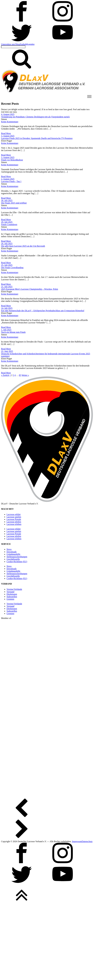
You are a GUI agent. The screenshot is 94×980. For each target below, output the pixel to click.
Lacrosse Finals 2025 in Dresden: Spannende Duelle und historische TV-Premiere (37, 138)
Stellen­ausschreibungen (17, 557)
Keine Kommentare (10, 122)
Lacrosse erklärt (14, 514)
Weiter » (25, 375)
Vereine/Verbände (14, 589)
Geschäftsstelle (13, 559)
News (9, 549)
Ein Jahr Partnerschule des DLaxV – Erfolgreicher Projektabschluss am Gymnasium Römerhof (43, 311)
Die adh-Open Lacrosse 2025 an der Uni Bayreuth (23, 246)
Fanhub (23, 44)
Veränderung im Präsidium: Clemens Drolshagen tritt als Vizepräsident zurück (35, 117)
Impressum (77, 841)
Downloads (12, 552)
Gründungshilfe (13, 554)
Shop (18, 44)
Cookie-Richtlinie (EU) (17, 562)
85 (20, 375)
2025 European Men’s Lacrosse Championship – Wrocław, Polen (30, 289)
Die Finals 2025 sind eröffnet (14, 203)
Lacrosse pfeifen (14, 522)
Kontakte (31, 44)
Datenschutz (87, 841)
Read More (6, 133)
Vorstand (10, 592)
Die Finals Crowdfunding (12, 268)
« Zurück (5, 375)
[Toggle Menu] (89, 96)
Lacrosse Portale (14, 519)
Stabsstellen (12, 597)
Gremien (10, 599)
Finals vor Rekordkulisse (12, 160)
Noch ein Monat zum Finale (13, 332)
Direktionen (12, 594)
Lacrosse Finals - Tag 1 (11, 181)
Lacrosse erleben (14, 524)
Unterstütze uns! (8, 44)
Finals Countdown (9, 224)
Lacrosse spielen (14, 517)
